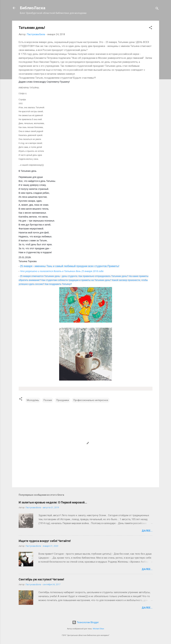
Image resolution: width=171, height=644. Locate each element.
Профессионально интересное (91, 400)
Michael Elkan (98, 629)
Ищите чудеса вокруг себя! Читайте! (45, 541)
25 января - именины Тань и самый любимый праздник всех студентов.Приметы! (70, 266)
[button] (151, 28)
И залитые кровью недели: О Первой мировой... (53, 502)
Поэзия (48, 400)
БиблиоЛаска (33, 8)
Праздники (63, 400)
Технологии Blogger (85, 622)
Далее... (147, 531)
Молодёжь (33, 400)
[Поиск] (157, 9)
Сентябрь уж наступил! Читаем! (41, 579)
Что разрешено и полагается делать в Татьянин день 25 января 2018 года (62, 271)
